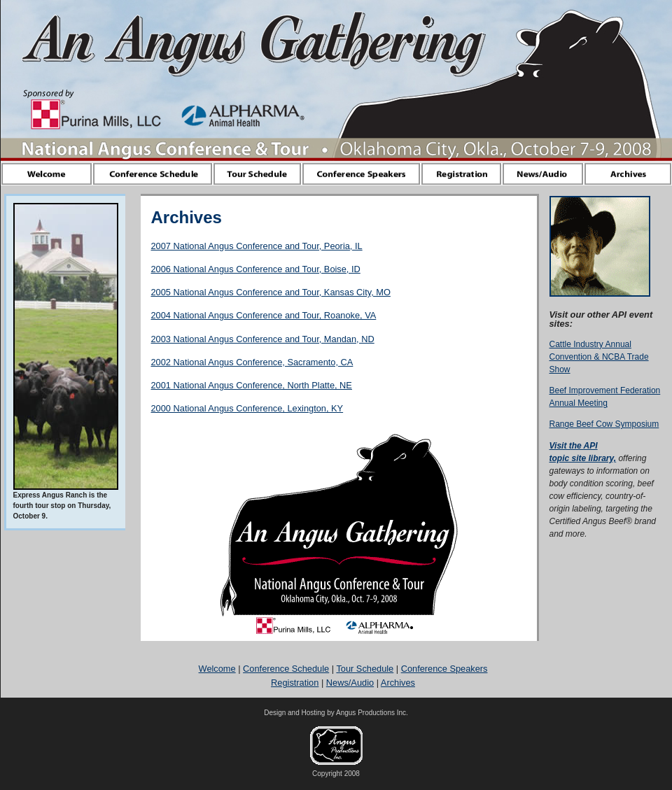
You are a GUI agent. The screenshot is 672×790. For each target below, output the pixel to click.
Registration (295, 683)
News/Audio (350, 683)
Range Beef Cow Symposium (604, 424)
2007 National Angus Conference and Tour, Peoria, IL (257, 246)
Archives (398, 683)
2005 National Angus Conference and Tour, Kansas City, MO (271, 292)
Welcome (217, 669)
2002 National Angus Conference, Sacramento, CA (252, 362)
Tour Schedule (365, 669)
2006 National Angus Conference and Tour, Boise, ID (256, 269)
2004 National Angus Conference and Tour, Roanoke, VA (264, 315)
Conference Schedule (286, 669)
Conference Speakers (444, 669)
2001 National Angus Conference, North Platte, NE (252, 385)
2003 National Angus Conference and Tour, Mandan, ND (263, 339)
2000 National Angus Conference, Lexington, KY (247, 408)
